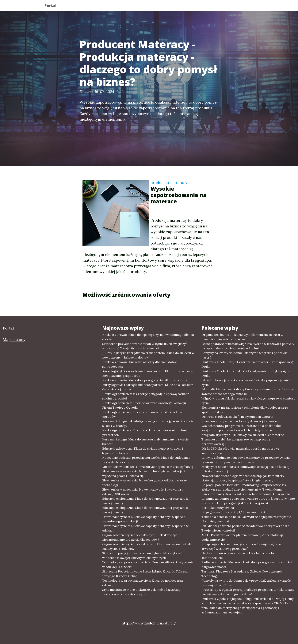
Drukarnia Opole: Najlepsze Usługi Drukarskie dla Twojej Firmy (247, 599)
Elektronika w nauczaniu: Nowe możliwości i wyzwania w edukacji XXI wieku (143, 492)
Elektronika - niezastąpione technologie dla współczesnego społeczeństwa (245, 410)
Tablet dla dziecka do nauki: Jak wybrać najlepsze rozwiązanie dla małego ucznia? (246, 519)
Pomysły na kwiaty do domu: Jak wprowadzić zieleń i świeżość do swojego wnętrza (246, 583)
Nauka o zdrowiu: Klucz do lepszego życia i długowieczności (146, 380)
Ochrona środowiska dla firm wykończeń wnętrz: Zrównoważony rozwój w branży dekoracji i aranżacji (240, 419)
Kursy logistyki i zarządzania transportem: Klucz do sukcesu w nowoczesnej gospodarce (148, 373)
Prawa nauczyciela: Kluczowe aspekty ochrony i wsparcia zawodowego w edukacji (144, 519)
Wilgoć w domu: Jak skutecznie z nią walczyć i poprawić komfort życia (248, 401)
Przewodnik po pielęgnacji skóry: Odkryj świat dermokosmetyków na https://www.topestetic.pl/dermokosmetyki (235, 508)
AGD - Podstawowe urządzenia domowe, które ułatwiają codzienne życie (243, 537)
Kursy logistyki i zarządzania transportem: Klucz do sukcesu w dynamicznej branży (148, 387)
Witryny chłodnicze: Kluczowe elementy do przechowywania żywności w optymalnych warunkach (246, 460)
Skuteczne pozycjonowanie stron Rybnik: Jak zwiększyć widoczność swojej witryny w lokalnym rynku (142, 555)
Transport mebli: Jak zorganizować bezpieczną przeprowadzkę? (236, 442)
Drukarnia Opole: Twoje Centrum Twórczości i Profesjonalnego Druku (248, 364)
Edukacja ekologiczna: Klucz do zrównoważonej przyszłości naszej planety (146, 501)
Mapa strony (14, 339)
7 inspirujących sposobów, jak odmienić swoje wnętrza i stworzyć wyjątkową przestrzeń (242, 546)
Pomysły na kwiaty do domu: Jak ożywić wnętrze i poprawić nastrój (245, 355)
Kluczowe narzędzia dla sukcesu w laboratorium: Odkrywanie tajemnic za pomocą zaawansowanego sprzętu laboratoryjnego (248, 496)
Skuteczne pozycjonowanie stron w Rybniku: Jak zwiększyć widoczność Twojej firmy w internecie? (145, 346)
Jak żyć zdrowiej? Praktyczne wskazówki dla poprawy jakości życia (246, 382)
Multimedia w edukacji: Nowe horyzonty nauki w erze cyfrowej (148, 467)
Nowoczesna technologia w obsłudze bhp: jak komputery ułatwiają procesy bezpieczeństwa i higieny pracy (243, 478)
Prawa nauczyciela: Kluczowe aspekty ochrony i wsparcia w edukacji (145, 528)
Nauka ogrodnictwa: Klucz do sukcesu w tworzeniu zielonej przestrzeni (145, 432)
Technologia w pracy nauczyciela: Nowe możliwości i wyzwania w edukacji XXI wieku (148, 565)
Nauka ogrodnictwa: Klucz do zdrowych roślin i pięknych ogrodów (143, 414)
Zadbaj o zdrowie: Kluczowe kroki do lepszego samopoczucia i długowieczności (247, 565)
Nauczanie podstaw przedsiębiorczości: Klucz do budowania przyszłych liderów (146, 460)
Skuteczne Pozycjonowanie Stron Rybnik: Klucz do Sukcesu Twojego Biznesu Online (145, 574)
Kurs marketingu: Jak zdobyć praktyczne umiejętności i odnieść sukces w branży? (148, 423)
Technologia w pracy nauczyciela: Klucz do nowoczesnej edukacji (143, 583)
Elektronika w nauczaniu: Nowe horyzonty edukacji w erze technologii (145, 483)
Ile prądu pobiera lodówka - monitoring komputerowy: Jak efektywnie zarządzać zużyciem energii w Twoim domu (244, 487)
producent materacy (169, 183)
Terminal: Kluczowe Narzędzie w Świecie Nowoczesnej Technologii (242, 574)
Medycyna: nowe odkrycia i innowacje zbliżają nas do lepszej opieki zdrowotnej (245, 469)
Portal (53, 6)
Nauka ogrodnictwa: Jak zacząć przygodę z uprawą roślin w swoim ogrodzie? (146, 396)
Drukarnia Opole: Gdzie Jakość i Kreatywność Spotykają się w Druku (246, 373)
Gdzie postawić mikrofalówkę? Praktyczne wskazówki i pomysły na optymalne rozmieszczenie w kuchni (248, 346)
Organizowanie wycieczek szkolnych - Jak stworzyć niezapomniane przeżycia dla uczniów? (140, 537)
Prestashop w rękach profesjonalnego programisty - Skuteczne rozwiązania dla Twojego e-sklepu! (248, 592)
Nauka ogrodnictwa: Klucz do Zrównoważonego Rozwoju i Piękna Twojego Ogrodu (145, 405)
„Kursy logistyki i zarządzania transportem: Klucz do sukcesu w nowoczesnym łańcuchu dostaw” (148, 355)
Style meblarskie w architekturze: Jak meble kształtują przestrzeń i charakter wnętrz (141, 592)
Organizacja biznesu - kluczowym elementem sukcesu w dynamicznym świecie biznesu (242, 337)
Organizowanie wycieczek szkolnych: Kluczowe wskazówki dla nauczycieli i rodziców (147, 546)
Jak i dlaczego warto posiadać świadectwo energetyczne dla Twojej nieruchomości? (245, 528)
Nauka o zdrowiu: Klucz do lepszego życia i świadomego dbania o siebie (148, 337)
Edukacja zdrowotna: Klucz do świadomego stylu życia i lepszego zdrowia (143, 451)
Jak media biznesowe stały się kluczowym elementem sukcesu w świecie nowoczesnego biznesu (248, 392)
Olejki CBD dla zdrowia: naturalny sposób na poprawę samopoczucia (241, 451)
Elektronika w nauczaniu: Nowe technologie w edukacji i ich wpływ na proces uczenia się (145, 473)
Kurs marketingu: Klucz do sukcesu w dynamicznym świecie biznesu (145, 442)
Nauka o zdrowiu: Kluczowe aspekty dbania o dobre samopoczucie (140, 364)
